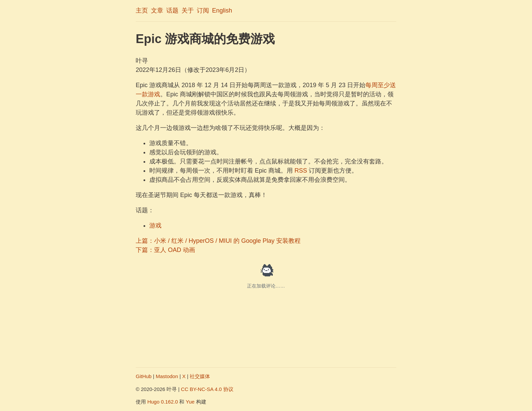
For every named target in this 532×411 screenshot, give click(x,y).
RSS (301, 171)
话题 (172, 11)
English (222, 11)
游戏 (155, 226)
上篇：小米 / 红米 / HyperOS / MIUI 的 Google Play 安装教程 (218, 241)
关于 (188, 11)
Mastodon (167, 376)
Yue (190, 402)
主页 (142, 11)
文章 (157, 11)
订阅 (203, 11)
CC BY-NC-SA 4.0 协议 (207, 389)
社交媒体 (200, 376)
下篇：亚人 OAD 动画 (165, 250)
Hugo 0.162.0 (163, 402)
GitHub (144, 376)
